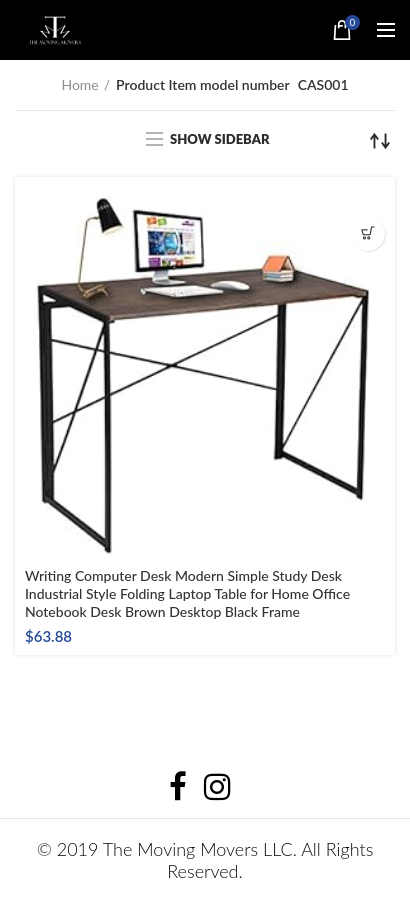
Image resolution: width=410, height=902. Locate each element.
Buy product (367, 233)
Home (79, 84)
